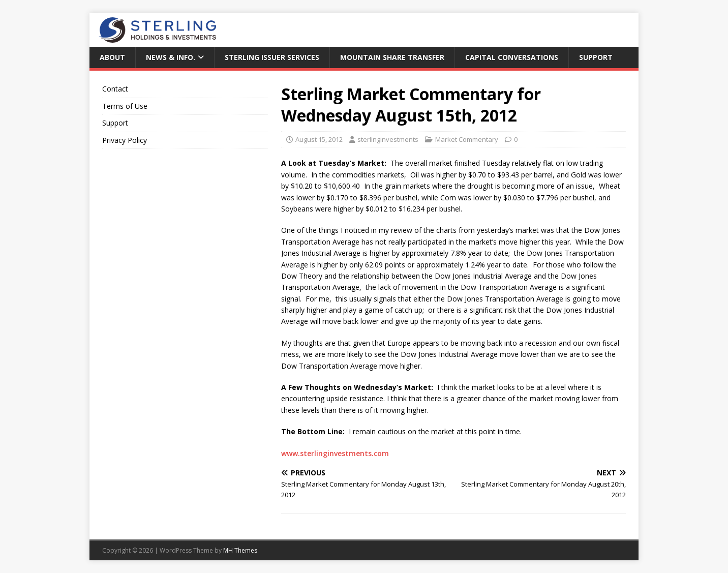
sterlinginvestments (388, 139)
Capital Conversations (512, 57)
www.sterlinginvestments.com (335, 453)
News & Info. (171, 57)
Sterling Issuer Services (272, 57)
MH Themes (240, 550)
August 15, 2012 (319, 139)
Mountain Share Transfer (392, 57)
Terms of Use (125, 106)
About (112, 57)
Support (596, 57)
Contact (115, 89)
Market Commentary (467, 139)
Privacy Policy (125, 140)
